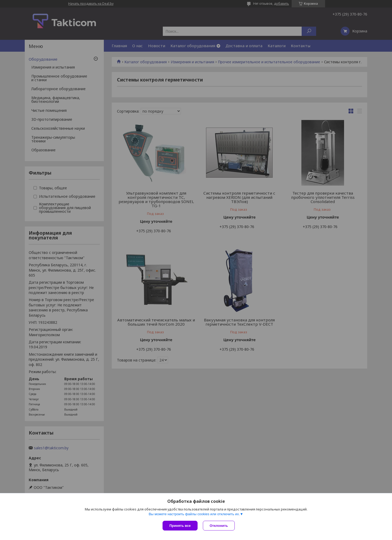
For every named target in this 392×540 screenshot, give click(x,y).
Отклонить (219, 526)
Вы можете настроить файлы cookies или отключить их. (194, 514)
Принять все (180, 526)
